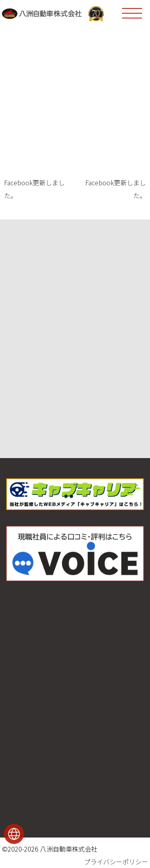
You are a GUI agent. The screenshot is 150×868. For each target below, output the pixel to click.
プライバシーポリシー (116, 862)
